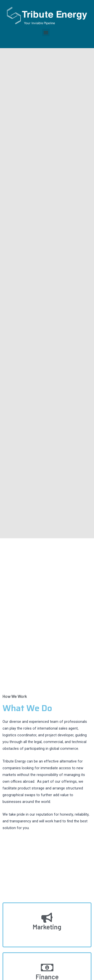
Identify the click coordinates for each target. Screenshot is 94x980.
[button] (46, 32)
